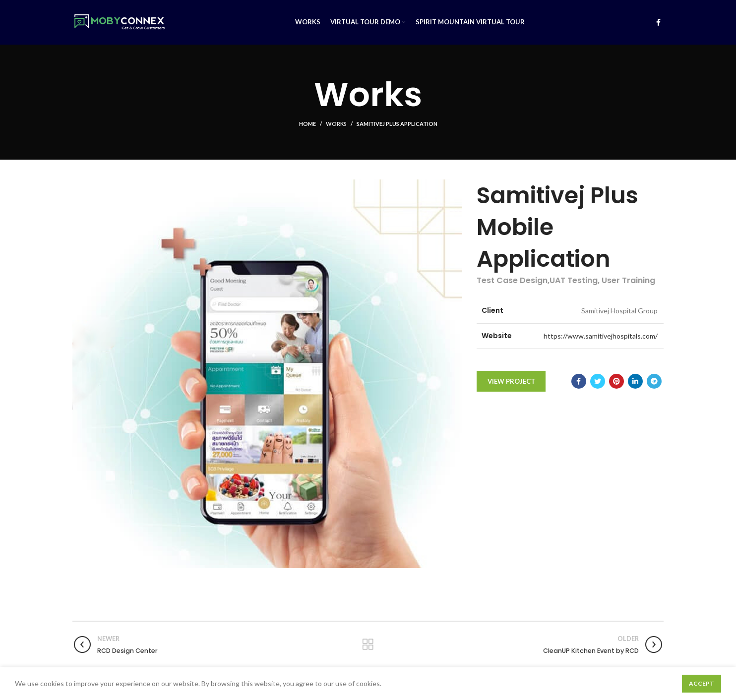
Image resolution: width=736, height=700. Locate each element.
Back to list (368, 644)
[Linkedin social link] (635, 381)
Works (336, 124)
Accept (702, 683)
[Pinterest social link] (616, 381)
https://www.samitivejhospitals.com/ (601, 336)
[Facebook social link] (658, 22)
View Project (511, 381)
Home (307, 124)
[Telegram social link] (654, 381)
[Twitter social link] (598, 381)
